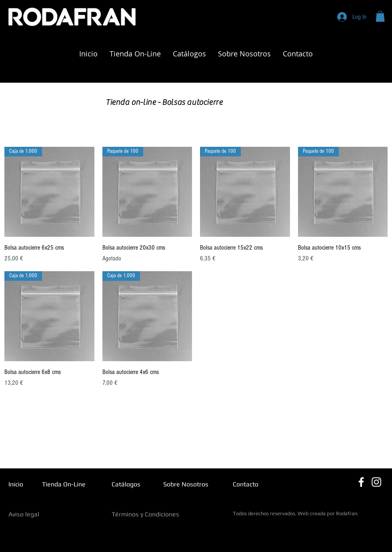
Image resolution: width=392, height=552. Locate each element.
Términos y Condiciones (145, 514)
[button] (380, 16)
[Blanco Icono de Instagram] (376, 482)
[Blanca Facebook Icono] (361, 482)
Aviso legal (24, 514)
